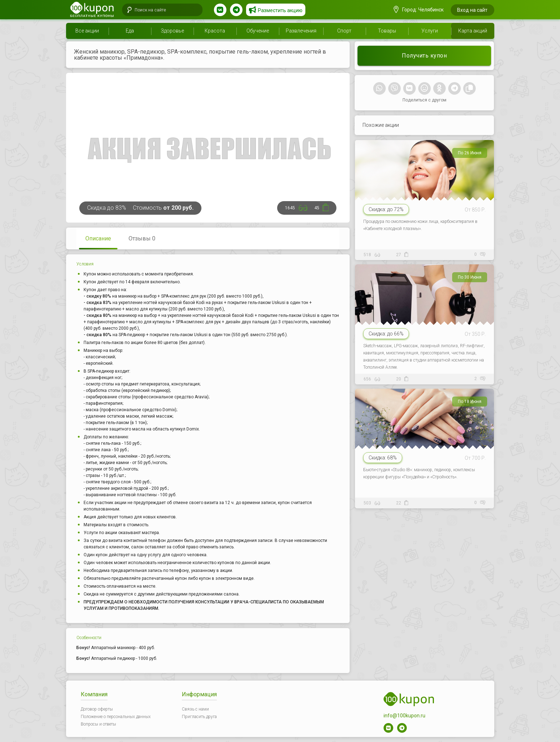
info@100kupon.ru (404, 716)
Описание (98, 238)
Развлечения (301, 31)
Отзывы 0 (142, 238)
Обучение (258, 31)
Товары (387, 31)
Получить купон (424, 56)
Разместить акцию (280, 10)
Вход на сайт (472, 10)
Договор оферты (97, 709)
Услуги (430, 31)
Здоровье (172, 31)
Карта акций (473, 31)
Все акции (87, 31)
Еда (130, 31)
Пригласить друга (199, 717)
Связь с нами (195, 709)
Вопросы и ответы (98, 724)
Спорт (344, 31)
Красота (215, 31)
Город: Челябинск (419, 10)
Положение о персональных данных (116, 717)
